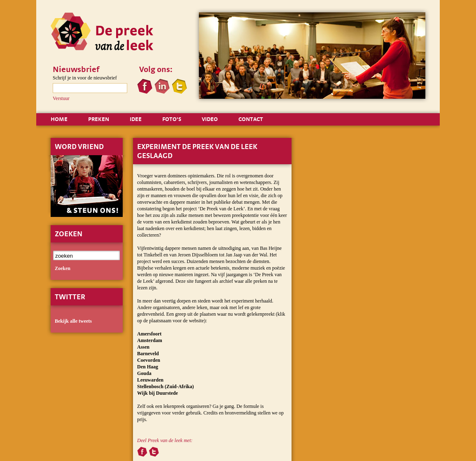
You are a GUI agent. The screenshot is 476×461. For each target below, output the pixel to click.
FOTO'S (172, 119)
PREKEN (99, 119)
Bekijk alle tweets (73, 321)
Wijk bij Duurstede (157, 393)
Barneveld (148, 354)
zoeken (63, 268)
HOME (59, 119)
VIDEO (210, 119)
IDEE (136, 119)
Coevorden (149, 360)
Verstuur (61, 98)
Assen (143, 347)
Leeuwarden (150, 380)
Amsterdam (150, 340)
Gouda (144, 373)
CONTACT (251, 119)
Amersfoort (149, 334)
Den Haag (148, 367)
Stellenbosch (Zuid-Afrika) (166, 386)
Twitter (70, 297)
